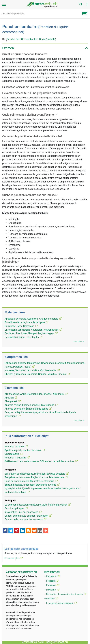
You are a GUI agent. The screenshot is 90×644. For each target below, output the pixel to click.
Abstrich (11, 398)
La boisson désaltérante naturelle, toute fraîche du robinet (38, 505)
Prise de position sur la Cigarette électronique (31, 481)
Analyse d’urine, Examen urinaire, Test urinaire (31, 405)
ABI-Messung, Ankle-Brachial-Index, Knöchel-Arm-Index (36, 394)
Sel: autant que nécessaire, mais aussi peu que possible (37, 474)
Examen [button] (8, 48)
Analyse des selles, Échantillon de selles (28, 409)
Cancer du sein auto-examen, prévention (28, 516)
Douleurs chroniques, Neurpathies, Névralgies (31, 333)
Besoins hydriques (16, 508)
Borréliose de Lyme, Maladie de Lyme (26, 322)
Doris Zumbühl (47, 39)
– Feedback (51, 581)
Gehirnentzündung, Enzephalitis (23, 337)
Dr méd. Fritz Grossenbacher (22, 39)
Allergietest (13, 401)
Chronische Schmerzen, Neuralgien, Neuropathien (33, 330)
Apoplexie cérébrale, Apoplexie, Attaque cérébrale (33, 319)
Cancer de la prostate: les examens (25, 519)
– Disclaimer (52, 590)
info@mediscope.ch (57, 642)
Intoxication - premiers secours (23, 512)
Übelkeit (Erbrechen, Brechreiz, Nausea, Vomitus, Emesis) (37, 374)
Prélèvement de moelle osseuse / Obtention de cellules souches (41, 461)
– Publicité (51, 599)
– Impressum (52, 576)
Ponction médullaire (17, 458)
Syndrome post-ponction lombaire (25, 450)
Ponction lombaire (16, 447)
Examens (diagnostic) (16, 14)
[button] (87, 4)
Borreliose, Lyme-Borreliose (21, 326)
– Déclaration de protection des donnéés (65, 594)
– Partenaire (52, 585)
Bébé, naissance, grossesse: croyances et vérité (32, 485)
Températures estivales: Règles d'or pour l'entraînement (36, 477)
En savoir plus (14, 558)
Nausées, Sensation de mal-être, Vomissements (32, 370)
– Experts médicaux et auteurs (60, 603)
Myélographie (14, 454)
